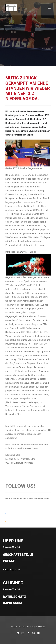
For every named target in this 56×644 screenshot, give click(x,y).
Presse (9, 561)
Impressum (13, 603)
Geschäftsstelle (18, 555)
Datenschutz (14, 597)
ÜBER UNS (13, 541)
